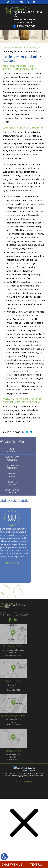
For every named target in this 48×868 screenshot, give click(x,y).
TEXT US (36, 865)
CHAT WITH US (12, 865)
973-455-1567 (26, 26)
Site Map (19, 781)
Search (28, 2)
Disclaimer (28, 781)
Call (15, 2)
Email (21, 2)
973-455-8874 (10, 615)
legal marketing (29, 775)
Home (8, 2)
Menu (34, 2)
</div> (19, 858)
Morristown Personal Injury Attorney (20, 48)
